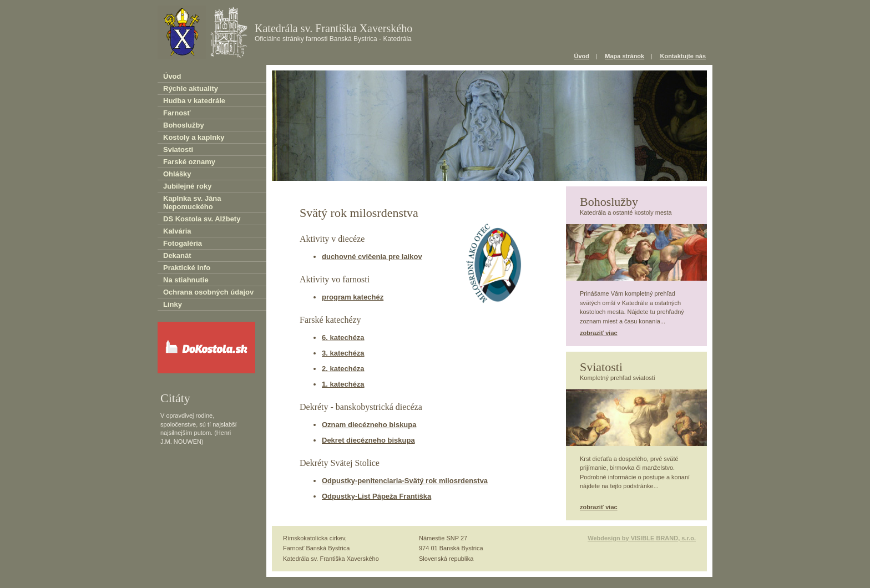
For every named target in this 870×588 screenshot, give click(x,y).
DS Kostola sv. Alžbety (202, 219)
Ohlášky (177, 174)
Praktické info (187, 268)
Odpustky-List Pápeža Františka (376, 496)
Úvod (582, 56)
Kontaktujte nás (683, 56)
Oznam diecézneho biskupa (369, 425)
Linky (173, 304)
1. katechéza (343, 384)
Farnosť (177, 113)
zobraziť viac (599, 333)
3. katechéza (343, 353)
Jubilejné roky (187, 186)
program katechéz (353, 297)
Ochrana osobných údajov (208, 292)
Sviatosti (178, 149)
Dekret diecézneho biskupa (368, 440)
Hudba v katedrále (194, 101)
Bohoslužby (184, 125)
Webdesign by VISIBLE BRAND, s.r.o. (642, 538)
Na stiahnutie (186, 280)
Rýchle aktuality (191, 88)
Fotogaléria (183, 243)
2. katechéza (343, 369)
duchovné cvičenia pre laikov (372, 257)
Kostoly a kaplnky (194, 137)
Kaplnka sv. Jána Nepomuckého (192, 202)
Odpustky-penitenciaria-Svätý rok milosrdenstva (405, 481)
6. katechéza (343, 338)
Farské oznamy (189, 162)
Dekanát (177, 255)
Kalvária (177, 231)
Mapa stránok (624, 56)
